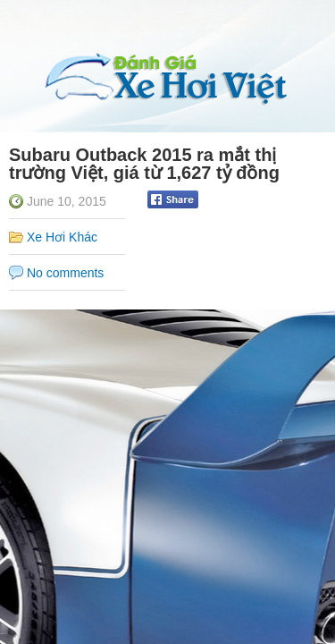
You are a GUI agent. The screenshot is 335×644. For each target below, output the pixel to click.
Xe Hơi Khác (62, 237)
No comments (65, 273)
